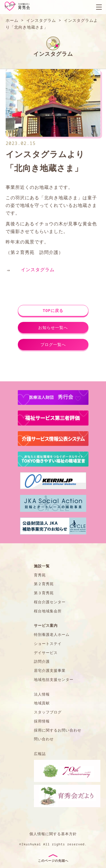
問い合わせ (44, 739)
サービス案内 (46, 625)
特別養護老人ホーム (52, 634)
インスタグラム (38, 270)
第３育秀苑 (44, 593)
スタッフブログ (48, 712)
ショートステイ (48, 643)
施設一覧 (42, 566)
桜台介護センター (50, 602)
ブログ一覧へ (53, 344)
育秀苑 (40, 575)
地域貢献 (42, 703)
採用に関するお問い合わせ (58, 730)
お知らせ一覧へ (53, 327)
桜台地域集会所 (48, 611)
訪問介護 (42, 661)
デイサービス (46, 653)
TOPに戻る (53, 310)
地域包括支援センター (54, 679)
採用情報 (42, 721)
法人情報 (42, 694)
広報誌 (40, 754)
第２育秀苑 (44, 584)
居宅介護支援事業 (50, 670)
